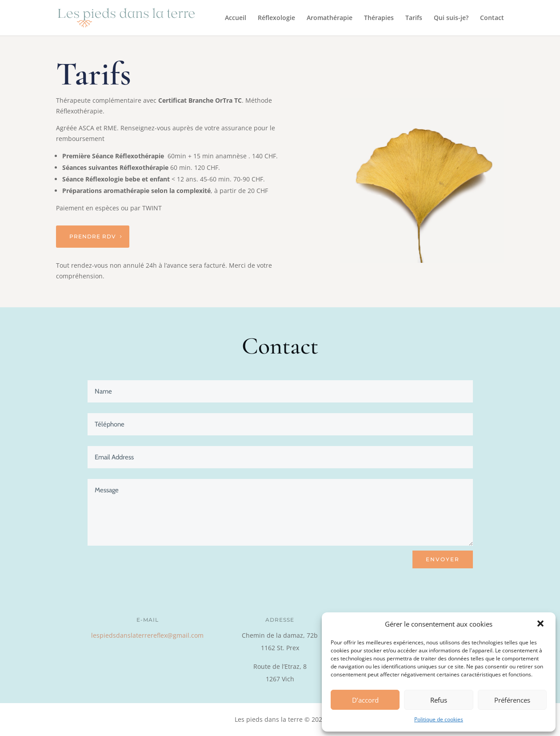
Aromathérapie (330, 18)
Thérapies (379, 18)
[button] (541, 624)
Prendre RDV (93, 236)
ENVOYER (443, 559)
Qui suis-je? (451, 18)
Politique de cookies (439, 719)
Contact (492, 18)
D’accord (365, 700)
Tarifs (414, 18)
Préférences (512, 700)
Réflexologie (276, 18)
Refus (439, 700)
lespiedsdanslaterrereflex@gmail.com (147, 635)
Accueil (236, 18)
